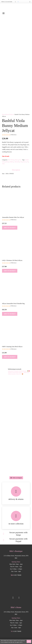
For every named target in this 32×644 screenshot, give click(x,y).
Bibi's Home (11, 157)
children (11, 159)
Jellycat (12, 112)
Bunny (7, 159)
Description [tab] (16, 167)
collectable (17, 159)
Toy (28, 159)
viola (3, 161)
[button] (16, 13)
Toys (20, 157)
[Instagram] (15, 2)
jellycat (24, 159)
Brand (7, 112)
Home (4, 112)
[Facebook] (18, 2)
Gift (21, 159)
